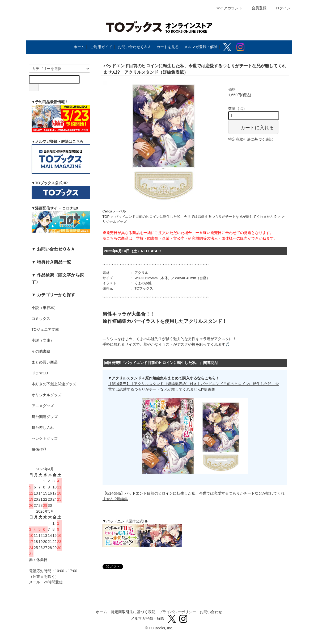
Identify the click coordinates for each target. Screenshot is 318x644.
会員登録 (256, 8)
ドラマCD (40, 373)
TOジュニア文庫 (45, 329)
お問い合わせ (211, 612)
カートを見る (168, 47)
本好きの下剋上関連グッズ (54, 384)
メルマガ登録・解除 (201, 47)
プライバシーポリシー (177, 612)
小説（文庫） (43, 340)
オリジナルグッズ (46, 395)
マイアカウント (226, 8)
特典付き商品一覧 (54, 262)
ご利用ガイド (101, 47)
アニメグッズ (43, 406)
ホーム (79, 47)
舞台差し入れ (43, 428)
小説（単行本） (45, 308)
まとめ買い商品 (45, 362)
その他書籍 (41, 351)
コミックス (41, 319)
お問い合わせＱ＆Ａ (135, 47)
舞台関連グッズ (45, 417)
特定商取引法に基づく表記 (251, 139)
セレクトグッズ (45, 438)
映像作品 (39, 449)
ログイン (280, 8)
